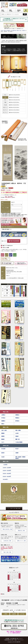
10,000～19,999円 (7, 468)
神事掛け (17, 415)
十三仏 (19, 365)
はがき (14, 614)
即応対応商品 (19, 304)
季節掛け (6, 317)
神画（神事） (18, 430)
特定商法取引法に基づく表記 (11, 640)
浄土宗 (17, 449)
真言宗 (3, 453)
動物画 (3, 439)
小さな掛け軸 (19, 381)
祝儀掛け (3, 421)
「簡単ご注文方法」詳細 (7, 529)
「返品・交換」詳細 (7, 552)
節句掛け (17, 421)
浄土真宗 (3, 449)
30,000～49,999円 (7, 473)
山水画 (6, 349)
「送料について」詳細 (21, 541)
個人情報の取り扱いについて (16, 639)
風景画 (3, 436)
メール (22, 614)
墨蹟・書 (17, 439)
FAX (6, 614)
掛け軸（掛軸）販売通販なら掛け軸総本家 (8, 31)
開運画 (3, 433)
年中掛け (3, 418)
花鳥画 (17, 436)
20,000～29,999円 (7, 471)
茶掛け (3, 424)
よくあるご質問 (6, 304)
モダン (3, 442)
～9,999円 (5, 465)
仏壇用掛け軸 (6, 381)
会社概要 (7, 639)
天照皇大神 (19, 333)
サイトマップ (21, 640)
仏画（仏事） (4, 430)
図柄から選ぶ (6, 427)
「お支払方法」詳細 (7, 541)
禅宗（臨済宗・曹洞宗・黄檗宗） (21, 458)
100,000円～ (6, 479)
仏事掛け (3, 415)
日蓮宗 (17, 453)
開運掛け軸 (6, 333)
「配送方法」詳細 (21, 531)
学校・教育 (6, 397)
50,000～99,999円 (7, 476)
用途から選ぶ (6, 412)
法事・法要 (19, 349)
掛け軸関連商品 (19, 317)
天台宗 (3, 457)
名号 (6, 365)
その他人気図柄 (19, 442)
